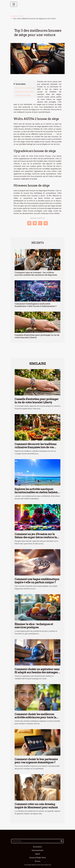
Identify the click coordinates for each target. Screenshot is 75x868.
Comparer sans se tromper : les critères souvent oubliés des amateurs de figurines (36, 274)
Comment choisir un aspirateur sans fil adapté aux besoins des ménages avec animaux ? (37, 672)
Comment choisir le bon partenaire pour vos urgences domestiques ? (36, 761)
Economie (37, 847)
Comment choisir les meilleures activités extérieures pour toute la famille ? (35, 717)
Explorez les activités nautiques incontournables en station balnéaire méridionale (37, 492)
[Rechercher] (37, 841)
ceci (54, 134)
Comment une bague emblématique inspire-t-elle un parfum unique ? (37, 581)
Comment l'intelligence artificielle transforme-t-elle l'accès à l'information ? (36, 305)
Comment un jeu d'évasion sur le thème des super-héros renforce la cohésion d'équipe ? (36, 537)
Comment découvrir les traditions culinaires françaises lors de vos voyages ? (36, 447)
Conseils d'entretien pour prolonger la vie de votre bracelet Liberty (37, 401)
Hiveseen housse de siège (23, 95)
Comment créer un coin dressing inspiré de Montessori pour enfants (36, 806)
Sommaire (21, 84)
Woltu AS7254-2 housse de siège (25, 88)
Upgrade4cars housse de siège (24, 92)
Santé (37, 854)
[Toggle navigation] (14, 4)
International (37, 850)
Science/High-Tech (37, 858)
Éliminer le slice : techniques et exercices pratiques (34, 626)
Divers (21, 16)
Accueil (13, 16)
